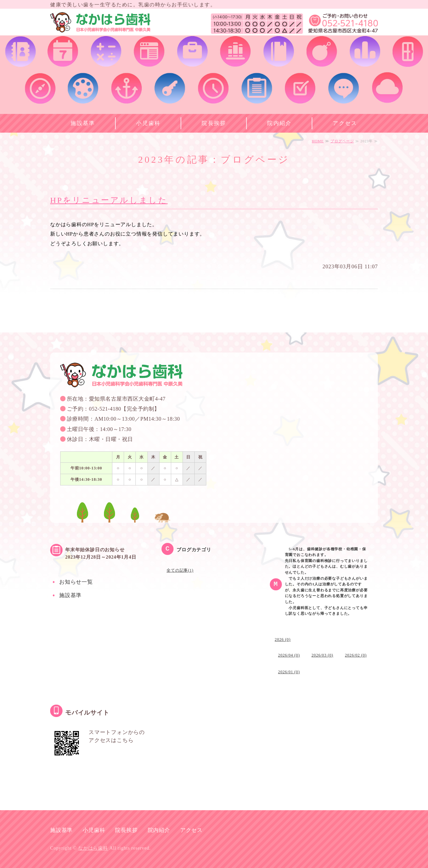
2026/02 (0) (356, 655)
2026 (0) (283, 639)
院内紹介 (280, 123)
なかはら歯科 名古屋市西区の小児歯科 (100, 24)
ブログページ (342, 141)
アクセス (345, 123)
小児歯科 (148, 123)
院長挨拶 (214, 123)
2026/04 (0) (289, 655)
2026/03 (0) (323, 655)
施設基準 (83, 123)
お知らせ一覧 (76, 582)
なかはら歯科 (93, 848)
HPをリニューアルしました (109, 200)
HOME (318, 141)
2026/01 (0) (289, 672)
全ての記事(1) (180, 570)
